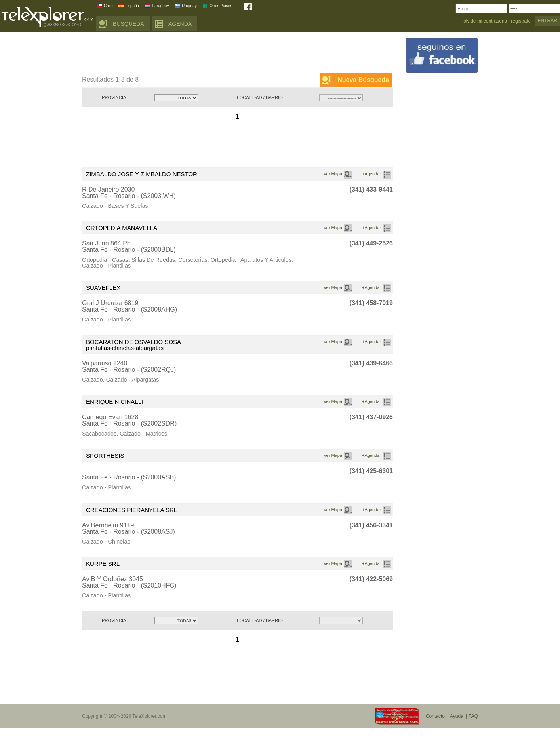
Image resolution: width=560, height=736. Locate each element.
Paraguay (161, 6)
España (132, 6)
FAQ (473, 716)
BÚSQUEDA (129, 24)
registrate (521, 21)
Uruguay (189, 6)
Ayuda (457, 716)
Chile (108, 6)
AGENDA (180, 24)
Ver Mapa (333, 174)
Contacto (435, 716)
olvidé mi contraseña (485, 21)
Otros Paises (221, 6)
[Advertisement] (226, 54)
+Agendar (371, 174)
